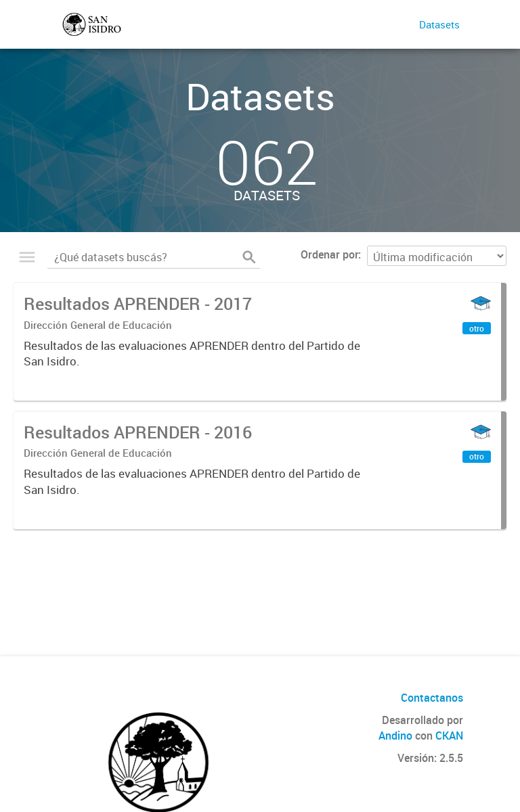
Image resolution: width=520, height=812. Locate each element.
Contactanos (432, 698)
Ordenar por (329, 254)
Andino (395, 736)
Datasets (439, 24)
